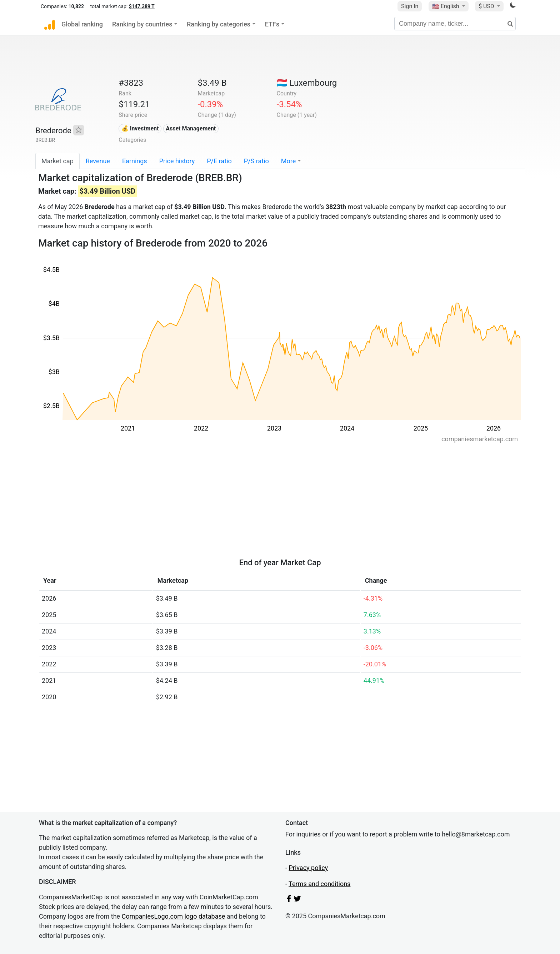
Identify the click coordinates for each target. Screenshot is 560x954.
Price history (177, 161)
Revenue (98, 161)
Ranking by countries (142, 24)
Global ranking (82, 24)
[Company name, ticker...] (455, 24)
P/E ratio (219, 161)
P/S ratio (256, 161)
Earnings (135, 161)
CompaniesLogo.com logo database (174, 916)
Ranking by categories (219, 24)
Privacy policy (308, 868)
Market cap (57, 161)
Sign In (410, 6)
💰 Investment (140, 128)
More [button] (288, 161)
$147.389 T (142, 6)
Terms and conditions (319, 884)
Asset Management (191, 128)
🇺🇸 (446, 6)
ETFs (272, 24)
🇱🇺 (307, 83)
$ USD (487, 6)
